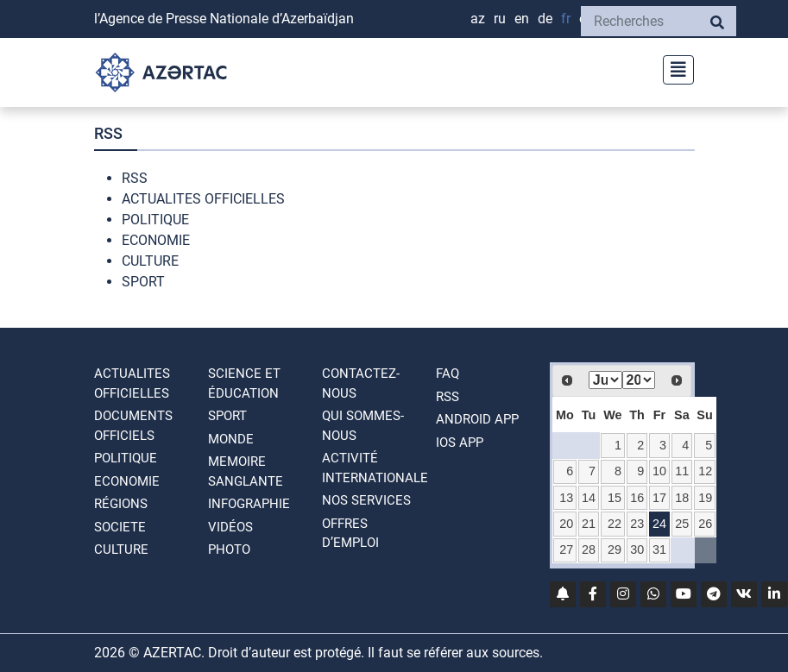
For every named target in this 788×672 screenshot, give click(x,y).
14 (589, 498)
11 (682, 471)
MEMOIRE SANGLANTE (246, 471)
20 (566, 524)
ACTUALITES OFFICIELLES (203, 199)
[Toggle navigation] (673, 68)
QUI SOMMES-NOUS (363, 426)
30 (637, 550)
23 (637, 524)
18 (682, 498)
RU (500, 19)
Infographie (249, 504)
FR (566, 19)
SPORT (143, 282)
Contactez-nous (361, 383)
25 (682, 524)
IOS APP (460, 443)
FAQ (448, 374)
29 (615, 550)
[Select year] (639, 380)
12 (705, 471)
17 (659, 498)
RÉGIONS (121, 504)
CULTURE (150, 261)
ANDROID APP (477, 419)
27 (566, 550)
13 (566, 498)
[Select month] (605, 380)
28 (589, 550)
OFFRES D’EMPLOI (350, 534)
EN (522, 19)
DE (545, 19)
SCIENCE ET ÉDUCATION (244, 383)
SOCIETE (120, 527)
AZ (478, 19)
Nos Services (366, 500)
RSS (135, 178)
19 (705, 498)
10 (659, 471)
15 (615, 498)
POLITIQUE (155, 220)
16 (637, 498)
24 (659, 524)
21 (589, 524)
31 (659, 550)
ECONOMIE (156, 240)
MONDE (231, 439)
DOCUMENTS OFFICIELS (133, 426)
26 (705, 524)
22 (615, 524)
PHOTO (229, 550)
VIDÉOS (230, 527)
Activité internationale (375, 468)
